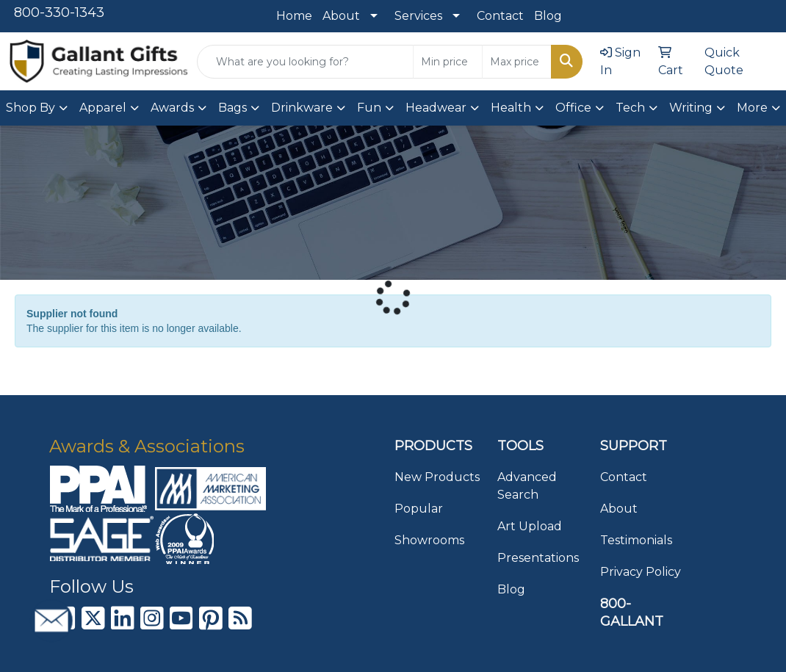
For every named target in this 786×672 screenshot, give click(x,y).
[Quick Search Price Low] (448, 62)
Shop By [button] (30, 108)
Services (418, 16)
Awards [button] (172, 108)
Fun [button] (369, 108)
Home (294, 16)
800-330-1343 (59, 12)
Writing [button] (691, 108)
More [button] (752, 108)
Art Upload (530, 526)
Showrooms (429, 540)
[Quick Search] (305, 62)
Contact (500, 16)
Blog (548, 16)
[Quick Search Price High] (517, 62)
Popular (419, 509)
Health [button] (511, 108)
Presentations (538, 558)
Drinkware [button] (302, 108)
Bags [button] (232, 108)
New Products (437, 477)
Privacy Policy (641, 572)
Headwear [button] (436, 108)
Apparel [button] (103, 108)
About (341, 16)
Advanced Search (527, 486)
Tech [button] (630, 108)
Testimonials (636, 540)
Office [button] (573, 108)
